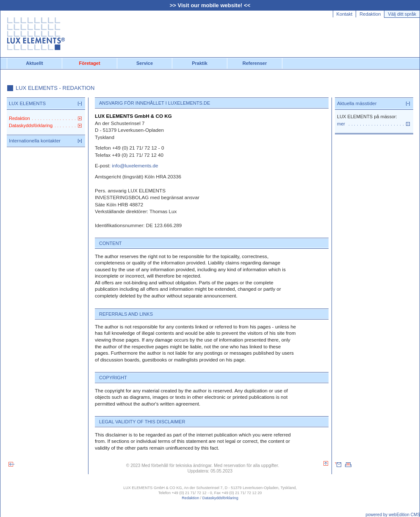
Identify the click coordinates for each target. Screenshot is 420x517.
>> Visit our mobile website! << (210, 5)
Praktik (200, 63)
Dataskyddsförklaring (220, 498)
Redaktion (370, 14)
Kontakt (345, 14)
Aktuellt (34, 63)
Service (145, 63)
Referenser (255, 63)
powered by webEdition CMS (393, 515)
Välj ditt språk (402, 14)
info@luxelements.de (135, 165)
